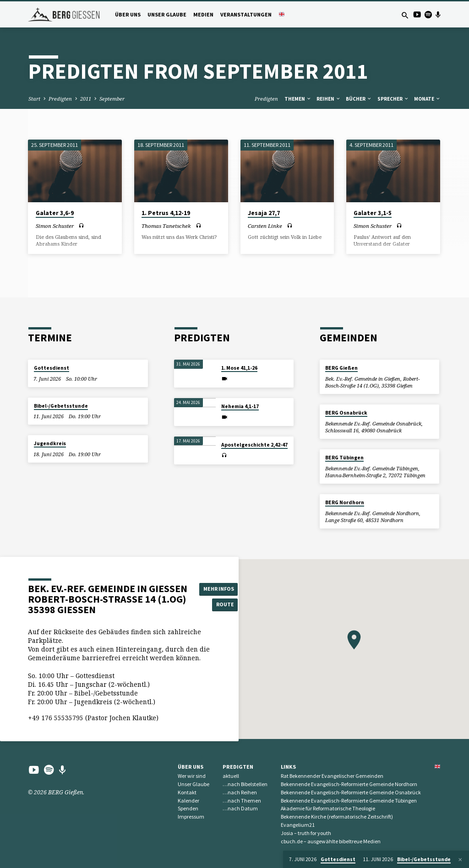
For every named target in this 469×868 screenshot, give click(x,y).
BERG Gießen (341, 368)
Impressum (191, 817)
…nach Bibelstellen (245, 784)
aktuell (231, 776)
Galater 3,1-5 (373, 213)
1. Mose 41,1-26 (239, 368)
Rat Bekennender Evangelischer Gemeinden (332, 776)
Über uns (128, 14)
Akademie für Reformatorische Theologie (328, 808)
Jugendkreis (50, 443)
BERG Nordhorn (345, 502)
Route (221, 605)
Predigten (60, 99)
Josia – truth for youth (306, 833)
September (112, 99)
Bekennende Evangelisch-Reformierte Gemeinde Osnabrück (351, 792)
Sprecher (393, 99)
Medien (203, 14)
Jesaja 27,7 (264, 213)
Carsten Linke (265, 226)
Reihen (329, 99)
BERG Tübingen (344, 458)
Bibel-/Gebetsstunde (61, 406)
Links (288, 767)
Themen (298, 99)
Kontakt (187, 792)
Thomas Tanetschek (166, 226)
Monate (427, 99)
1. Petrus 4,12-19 (166, 213)
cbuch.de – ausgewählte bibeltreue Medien (331, 841)
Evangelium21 (298, 825)
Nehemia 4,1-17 (240, 406)
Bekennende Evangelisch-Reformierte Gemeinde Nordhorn (349, 784)
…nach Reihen (240, 792)
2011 (86, 99)
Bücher (359, 99)
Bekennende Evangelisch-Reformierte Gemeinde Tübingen (349, 801)
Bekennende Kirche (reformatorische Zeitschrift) (337, 817)
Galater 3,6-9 (55, 213)
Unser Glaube (167, 14)
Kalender (188, 801)
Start (34, 99)
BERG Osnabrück (346, 413)
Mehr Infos (220, 588)
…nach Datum (240, 808)
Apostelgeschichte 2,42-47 (254, 445)
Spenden (188, 808)
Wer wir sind (192, 776)
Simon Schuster (55, 226)
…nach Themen (242, 801)
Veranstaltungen (246, 14)
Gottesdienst (52, 368)
